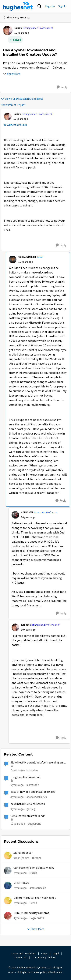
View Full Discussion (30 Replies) (22, 99)
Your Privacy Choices (44, 957)
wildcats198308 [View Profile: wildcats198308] (27, 257)
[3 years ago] (20, 918)
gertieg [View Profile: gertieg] (31, 809)
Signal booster (23, 853)
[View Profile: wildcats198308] (13, 259)
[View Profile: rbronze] (8, 856)
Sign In (62, 6)
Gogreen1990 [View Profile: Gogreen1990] (37, 918)
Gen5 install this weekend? (28, 816)
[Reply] (62, 87)
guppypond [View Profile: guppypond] (35, 824)
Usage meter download (25, 777)
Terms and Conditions (23, 953)
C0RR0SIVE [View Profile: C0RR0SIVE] (27, 512)
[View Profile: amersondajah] (8, 886)
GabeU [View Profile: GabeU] (18, 28)
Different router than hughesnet (35, 898)
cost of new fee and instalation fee (33, 792)
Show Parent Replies (13, 105)
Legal (56, 953)
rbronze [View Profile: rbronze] (37, 858)
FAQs (44, 953)
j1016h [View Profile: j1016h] (33, 873)
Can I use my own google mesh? (34, 868)
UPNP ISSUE (21, 883)
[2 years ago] (20, 873)
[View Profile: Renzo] (8, 901)
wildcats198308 (17, 125)
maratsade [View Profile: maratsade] (33, 785)
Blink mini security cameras (31, 913)
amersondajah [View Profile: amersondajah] (38, 888)
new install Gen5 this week (28, 804)
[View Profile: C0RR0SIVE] (15, 515)
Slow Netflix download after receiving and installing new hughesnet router (37, 763)
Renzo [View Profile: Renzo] (33, 903)
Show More (12, 74)
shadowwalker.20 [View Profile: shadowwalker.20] (37, 797)
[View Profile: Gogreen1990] (8, 916)
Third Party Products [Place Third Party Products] (16, 17)
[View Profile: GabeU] (8, 30)
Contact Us (21, 957)
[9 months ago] (21, 858)
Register (50, 6)
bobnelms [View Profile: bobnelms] (32, 770)
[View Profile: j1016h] (8, 871)
